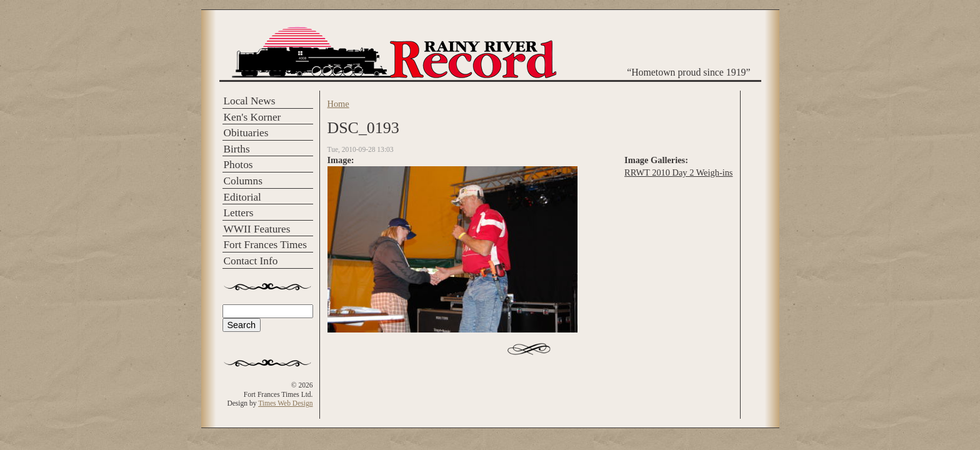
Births (237, 149)
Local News (250, 101)
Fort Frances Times (265, 245)
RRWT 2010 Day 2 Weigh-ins (678, 172)
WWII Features (257, 229)
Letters (239, 213)
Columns (243, 181)
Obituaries (246, 133)
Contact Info (251, 261)
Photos (238, 165)
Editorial (242, 197)
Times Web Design (285, 403)
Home (338, 104)
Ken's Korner (252, 117)
